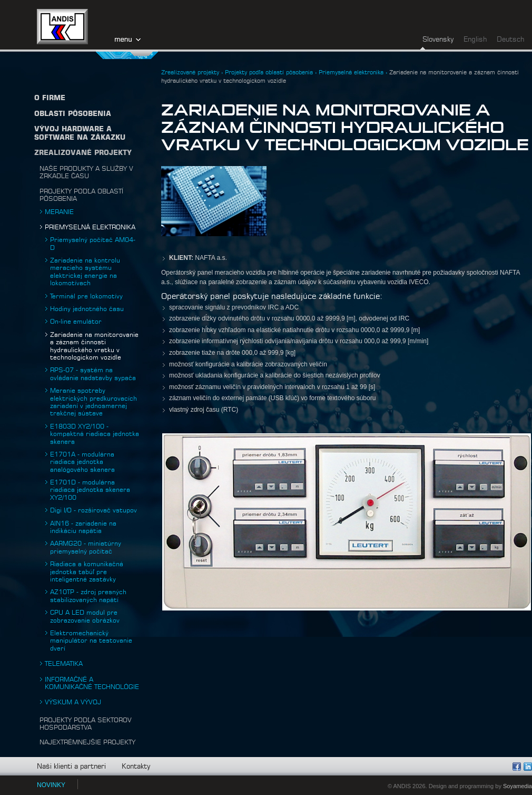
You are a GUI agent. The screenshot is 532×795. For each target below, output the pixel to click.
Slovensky (438, 40)
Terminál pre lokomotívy (86, 296)
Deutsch (510, 40)
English (475, 40)
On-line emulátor (76, 322)
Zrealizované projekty (83, 153)
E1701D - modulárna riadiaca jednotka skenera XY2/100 (90, 490)
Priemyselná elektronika (90, 227)
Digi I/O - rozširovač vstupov (93, 510)
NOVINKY (51, 785)
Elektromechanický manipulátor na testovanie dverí (91, 641)
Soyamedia (518, 786)
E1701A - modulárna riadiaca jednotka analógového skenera (82, 462)
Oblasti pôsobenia (73, 114)
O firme (50, 98)
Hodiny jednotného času (87, 309)
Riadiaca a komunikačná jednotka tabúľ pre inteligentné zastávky (87, 572)
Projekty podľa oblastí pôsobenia (269, 72)
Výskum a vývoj (73, 702)
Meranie (59, 212)
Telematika (64, 664)
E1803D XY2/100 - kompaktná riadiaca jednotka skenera (95, 434)
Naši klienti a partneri (71, 767)
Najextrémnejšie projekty (87, 742)
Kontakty (136, 767)
